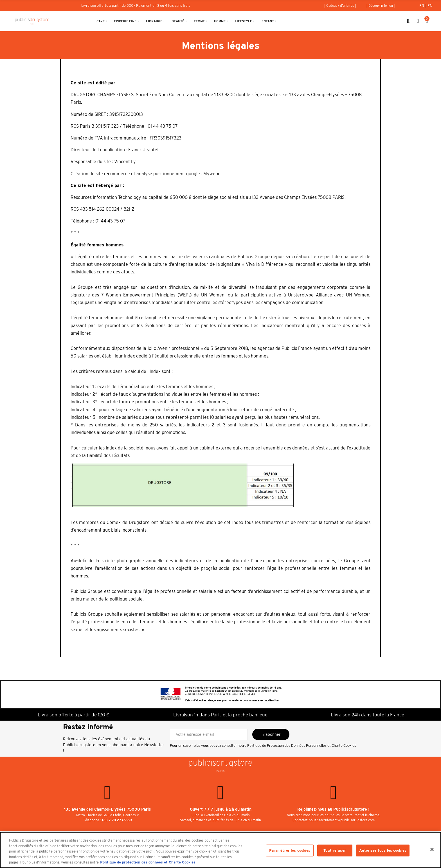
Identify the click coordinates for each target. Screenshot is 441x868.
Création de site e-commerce (100, 174)
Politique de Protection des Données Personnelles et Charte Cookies (302, 746)
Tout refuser (335, 850)
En (430, 6)
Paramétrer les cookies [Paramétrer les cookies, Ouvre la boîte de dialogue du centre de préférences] (290, 850)
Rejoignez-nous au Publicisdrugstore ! (333, 809)
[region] (220, 850)
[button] (340, 6)
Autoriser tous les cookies (383, 850)
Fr (422, 6)
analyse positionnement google (168, 174)
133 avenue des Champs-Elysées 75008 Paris (108, 809)
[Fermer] (432, 849)
